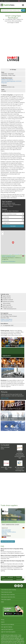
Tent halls (4, 533)
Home (3, 577)
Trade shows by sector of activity (8, 590)
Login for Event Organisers (7, 629)
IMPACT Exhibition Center (9, 256)
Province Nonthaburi (8, 579)
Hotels (2, 602)
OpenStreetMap (17, 254)
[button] (13, 243)
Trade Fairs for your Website (8, 624)
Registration (7, 1)
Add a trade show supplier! (8, 541)
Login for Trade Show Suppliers (8, 632)
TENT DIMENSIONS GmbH (10, 525)
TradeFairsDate (8, 5)
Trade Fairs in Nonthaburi (9, 261)
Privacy (3, 620)
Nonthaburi (19, 579)
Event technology (6, 531)
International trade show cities (8, 597)
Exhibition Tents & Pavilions (9, 532)
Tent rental (5, 534)
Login (2, 1)
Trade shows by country (6, 592)
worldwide (10, 577)
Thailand (18, 577)
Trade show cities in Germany (8, 595)
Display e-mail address (7, 80)
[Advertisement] (13, 37)
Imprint (3, 622)
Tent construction (6, 530)
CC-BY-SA (24, 254)
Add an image (5, 398)
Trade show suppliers (6, 599)
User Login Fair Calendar (7, 627)
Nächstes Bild (24, 514)
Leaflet (10, 254)
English (22, 1)
